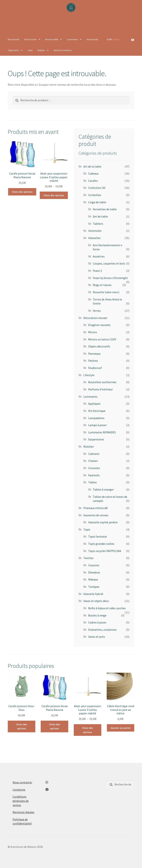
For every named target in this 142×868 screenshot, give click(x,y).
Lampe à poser (97, 425)
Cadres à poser (97, 622)
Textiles (88, 558)
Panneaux (94, 354)
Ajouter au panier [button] (121, 728)
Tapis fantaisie (98, 536)
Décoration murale (95, 318)
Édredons (94, 572)
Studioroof (95, 368)
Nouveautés (13, 39)
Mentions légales (23, 812)
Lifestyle (89, 375)
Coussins (94, 565)
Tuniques (94, 587)
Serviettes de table (105, 209)
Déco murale (30, 39)
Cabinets (94, 454)
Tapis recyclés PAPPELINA (105, 551)
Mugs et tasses (102, 285)
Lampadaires (96, 418)
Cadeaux (93, 173)
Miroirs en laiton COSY (102, 339)
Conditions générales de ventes (21, 801)
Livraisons (19, 790)
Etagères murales (99, 325)
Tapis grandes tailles (101, 544)
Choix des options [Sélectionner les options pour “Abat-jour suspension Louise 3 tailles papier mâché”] (54, 195)
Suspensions (96, 439)
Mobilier (41, 50)
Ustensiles (95, 231)
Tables (92, 482)
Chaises (93, 461)
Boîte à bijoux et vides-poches (107, 608)
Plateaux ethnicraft (96, 508)
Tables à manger (103, 489)
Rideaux (93, 579)
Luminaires (72, 39)
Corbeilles (95, 195)
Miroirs (93, 332)
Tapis (30, 50)
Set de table (100, 216)
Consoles (94, 468)
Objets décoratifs (99, 346)
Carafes (93, 181)
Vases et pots (92, 39)
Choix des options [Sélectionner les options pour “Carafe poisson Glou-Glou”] (21, 726)
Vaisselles (94, 238)
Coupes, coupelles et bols (109, 263)
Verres (97, 311)
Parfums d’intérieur (63, 50)
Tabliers (98, 224)
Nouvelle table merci (106, 292)
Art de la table (52, 39)
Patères (93, 361)
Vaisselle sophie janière (103, 522)
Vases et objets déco (96, 601)
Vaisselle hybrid (93, 594)
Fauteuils (94, 475)
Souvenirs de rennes (96, 515)
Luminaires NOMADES (102, 432)
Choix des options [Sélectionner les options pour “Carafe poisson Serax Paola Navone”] (22, 192)
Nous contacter (22, 782)
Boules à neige (97, 615)
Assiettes (99, 256)
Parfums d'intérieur (100, 389)
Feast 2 (97, 271)
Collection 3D (97, 188)
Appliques (94, 404)
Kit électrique (97, 411)
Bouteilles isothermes (102, 382)
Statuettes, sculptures (102, 630)
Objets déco (13, 50)
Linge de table (97, 202)
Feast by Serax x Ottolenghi (110, 278)
